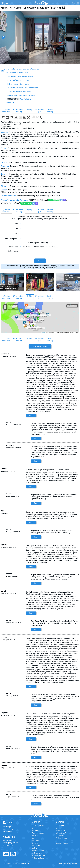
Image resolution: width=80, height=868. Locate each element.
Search (18, 8)
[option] (40, 37)
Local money (61, 835)
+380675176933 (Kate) (11, 203)
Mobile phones (62, 838)
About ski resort (38, 825)
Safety (34, 838)
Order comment (14, 251)
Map (30, 110)
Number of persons (13, 239)
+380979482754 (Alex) (38, 200)
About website (8, 829)
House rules (8, 832)
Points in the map (38, 855)
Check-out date (40, 247)
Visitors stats (8, 840)
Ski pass (35, 828)
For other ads (8, 845)
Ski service (36, 845)
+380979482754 (13, 99)
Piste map (36, 830)
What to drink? (61, 830)
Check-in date (15, 247)
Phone (18, 234)
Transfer (35, 835)
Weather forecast (38, 850)
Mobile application (39, 858)
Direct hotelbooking (19, 111)
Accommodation (7, 8)
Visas (58, 828)
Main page (7, 827)
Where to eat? (61, 833)
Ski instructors (37, 840)
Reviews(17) (40, 111)
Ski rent (35, 843)
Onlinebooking (50, 111)
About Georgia (61, 825)
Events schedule (62, 843)
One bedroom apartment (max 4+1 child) (44, 8)
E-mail (18, 229)
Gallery (34, 848)
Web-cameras (37, 853)
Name (18, 224)
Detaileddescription (6, 111)
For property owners (11, 843)
